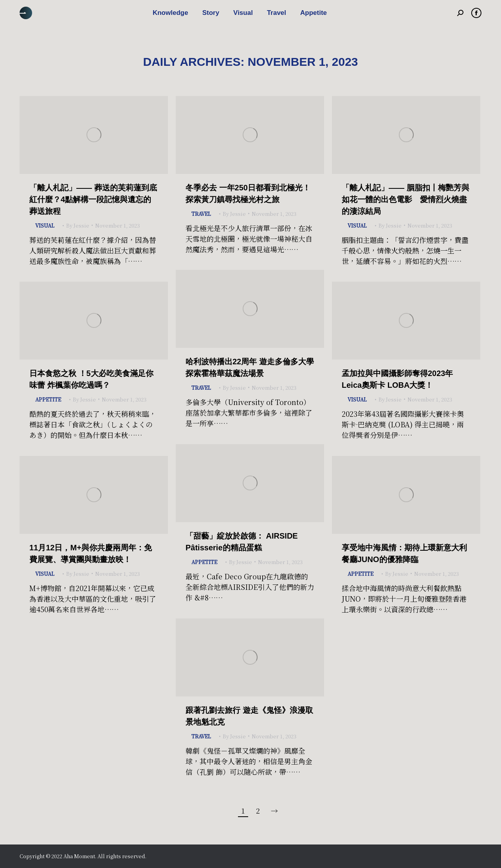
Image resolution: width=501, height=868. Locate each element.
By (78, 225)
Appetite (48, 399)
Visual (45, 225)
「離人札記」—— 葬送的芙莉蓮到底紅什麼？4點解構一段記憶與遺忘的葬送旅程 (93, 199)
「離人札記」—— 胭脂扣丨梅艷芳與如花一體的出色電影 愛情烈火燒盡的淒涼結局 (405, 199)
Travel (201, 214)
